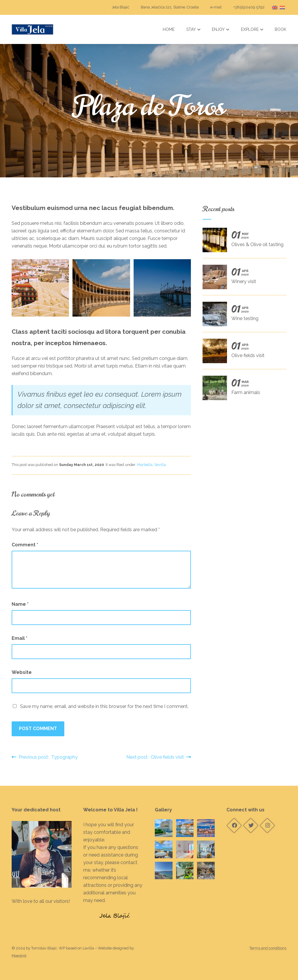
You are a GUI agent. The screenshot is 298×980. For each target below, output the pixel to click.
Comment (25, 545)
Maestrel (19, 956)
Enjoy (221, 29)
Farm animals (242, 390)
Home (169, 29)
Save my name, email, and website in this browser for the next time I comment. (104, 706)
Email (19, 638)
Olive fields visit (242, 353)
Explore (252, 29)
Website (22, 672)
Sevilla (160, 465)
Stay (193, 29)
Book (281, 29)
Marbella (145, 465)
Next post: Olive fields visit (159, 757)
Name (20, 604)
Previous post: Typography (45, 757)
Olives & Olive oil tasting (243, 242)
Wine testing (242, 316)
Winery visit (242, 279)
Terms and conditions (268, 948)
